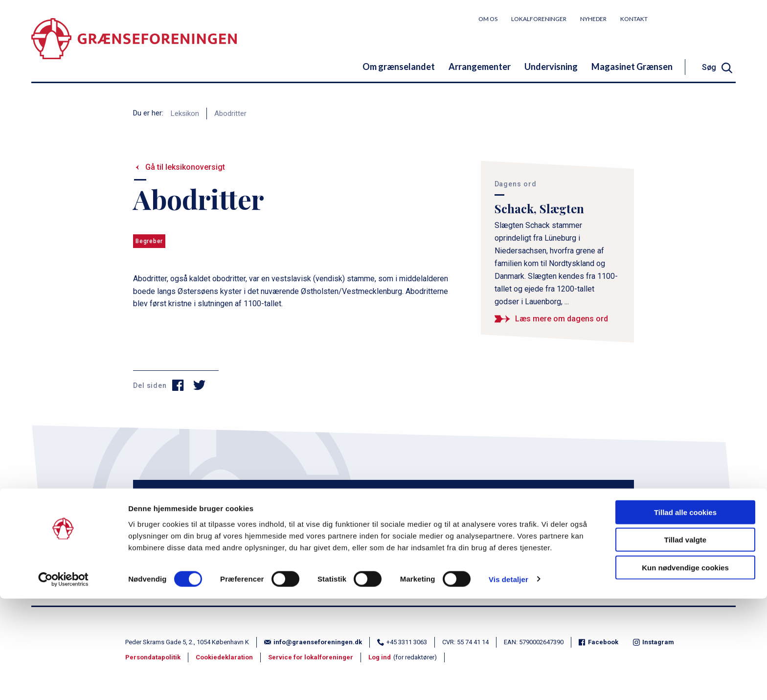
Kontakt (634, 19)
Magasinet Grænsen (632, 67)
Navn (181, 493)
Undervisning (551, 67)
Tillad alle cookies (685, 614)
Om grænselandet (399, 67)
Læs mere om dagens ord (562, 319)
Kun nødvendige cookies (685, 669)
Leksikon (185, 113)
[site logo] (134, 46)
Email (340, 493)
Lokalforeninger (539, 19)
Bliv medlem (699, 18)
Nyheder (593, 19)
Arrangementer (480, 67)
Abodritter (230, 113)
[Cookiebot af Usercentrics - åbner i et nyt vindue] (63, 681)
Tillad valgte (685, 642)
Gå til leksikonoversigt (185, 167)
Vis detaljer (508, 681)
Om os (488, 19)
